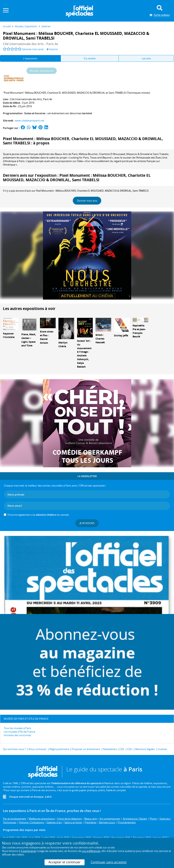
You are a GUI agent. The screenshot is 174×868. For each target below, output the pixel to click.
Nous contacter (37, 749)
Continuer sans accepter (109, 862)
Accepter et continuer (65, 862)
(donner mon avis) (33, 49)
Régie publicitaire (59, 749)
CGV (122, 749)
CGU (130, 749)
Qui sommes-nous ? (15, 749)
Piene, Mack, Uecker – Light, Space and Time (29, 340)
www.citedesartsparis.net (30, 121)
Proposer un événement (86, 749)
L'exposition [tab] (30, 58)
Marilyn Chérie (63, 344)
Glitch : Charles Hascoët (100, 339)
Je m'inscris (87, 523)
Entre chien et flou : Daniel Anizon (47, 337)
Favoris (52, 49)
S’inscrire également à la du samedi (38, 515)
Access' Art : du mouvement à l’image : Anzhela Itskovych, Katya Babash (84, 354)
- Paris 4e (31, 44)
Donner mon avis (87, 201)
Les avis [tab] (146, 58)
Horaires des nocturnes (17, 735)
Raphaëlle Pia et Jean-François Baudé (139, 331)
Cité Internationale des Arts (26, 99)
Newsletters (110, 749)
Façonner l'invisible (9, 335)
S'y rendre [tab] (90, 58)
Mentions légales (145, 749)
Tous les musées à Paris (17, 728)
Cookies (162, 749)
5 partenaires (28, 851)
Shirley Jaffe (121, 336)
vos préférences (91, 851)
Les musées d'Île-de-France (19, 732)
